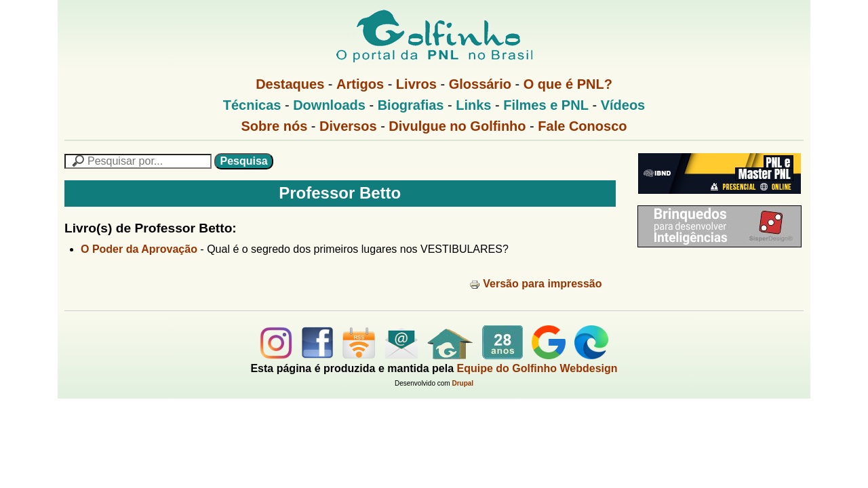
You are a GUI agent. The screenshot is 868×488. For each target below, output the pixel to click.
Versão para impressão (535, 284)
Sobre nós (275, 126)
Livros (416, 84)
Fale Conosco (582, 126)
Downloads (329, 105)
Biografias (411, 105)
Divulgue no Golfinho (457, 126)
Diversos (348, 126)
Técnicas (252, 105)
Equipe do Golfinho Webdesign (537, 368)
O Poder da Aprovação (139, 249)
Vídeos (623, 105)
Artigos (360, 84)
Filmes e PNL (546, 105)
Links (473, 105)
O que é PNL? (568, 84)
